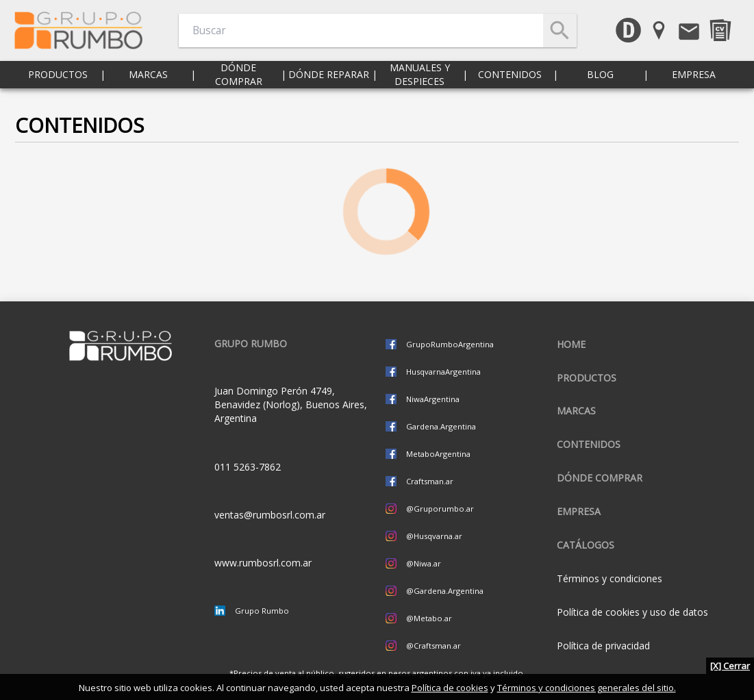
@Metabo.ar (429, 618)
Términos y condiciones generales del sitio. (587, 688)
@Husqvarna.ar (434, 536)
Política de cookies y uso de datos (632, 612)
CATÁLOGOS (586, 545)
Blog (600, 82)
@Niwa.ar (424, 563)
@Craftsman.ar (433, 646)
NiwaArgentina (433, 399)
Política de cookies (450, 688)
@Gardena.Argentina (445, 591)
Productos (58, 82)
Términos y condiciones (610, 578)
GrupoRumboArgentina (450, 344)
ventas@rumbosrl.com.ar (270, 515)
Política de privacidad (603, 646)
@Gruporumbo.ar (440, 509)
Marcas (148, 82)
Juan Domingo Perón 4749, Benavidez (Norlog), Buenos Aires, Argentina (291, 404)
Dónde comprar (239, 82)
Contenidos (510, 82)
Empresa (694, 82)
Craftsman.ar (430, 481)
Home (571, 344)
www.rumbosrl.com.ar (263, 563)
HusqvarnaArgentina (443, 372)
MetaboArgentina (438, 454)
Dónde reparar (329, 82)
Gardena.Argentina (441, 426)
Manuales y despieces (420, 82)
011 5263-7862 (248, 467)
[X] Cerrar (730, 666)
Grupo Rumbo (262, 611)
